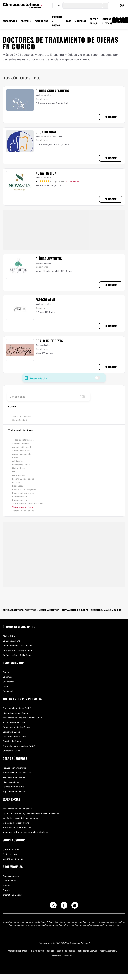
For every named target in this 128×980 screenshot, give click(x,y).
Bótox (15, 458)
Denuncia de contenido (14, 859)
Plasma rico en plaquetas (24, 489)
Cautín (6, 686)
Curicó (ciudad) (20, 420)
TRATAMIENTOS (10, 21)
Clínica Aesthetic (49, 259)
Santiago (7, 672)
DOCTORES (26, 21)
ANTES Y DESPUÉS (94, 21)
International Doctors (13, 895)
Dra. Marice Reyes (49, 341)
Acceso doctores (11, 876)
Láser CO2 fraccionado (23, 479)
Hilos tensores (19, 475)
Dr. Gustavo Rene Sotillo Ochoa (17, 655)
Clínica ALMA (9, 636)
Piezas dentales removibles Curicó (19, 746)
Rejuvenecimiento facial (24, 493)
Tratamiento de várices (23, 511)
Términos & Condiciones (62, 955)
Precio (37, 78)
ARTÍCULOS (81, 21)
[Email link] (75, 905)
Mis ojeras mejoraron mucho (16, 823)
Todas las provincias (22, 416)
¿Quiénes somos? (11, 849)
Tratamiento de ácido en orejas (17, 809)
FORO (69, 21)
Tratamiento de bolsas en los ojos (28, 504)
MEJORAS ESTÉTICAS (107, 21)
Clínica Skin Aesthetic (52, 91)
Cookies (50, 951)
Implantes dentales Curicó (15, 722)
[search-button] (105, 5)
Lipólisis (16, 482)
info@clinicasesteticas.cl (78, 943)
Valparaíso (8, 677)
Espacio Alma (46, 300)
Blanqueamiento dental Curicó (17, 708)
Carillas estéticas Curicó (14, 737)
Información (10, 78)
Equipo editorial (10, 854)
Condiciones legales (87, 951)
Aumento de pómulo (22, 454)
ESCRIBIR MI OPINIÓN (120, 20)
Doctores (25, 78)
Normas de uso (37, 951)
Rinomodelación (20, 496)
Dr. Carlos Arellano (11, 641)
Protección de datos (18, 951)
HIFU (15, 472)
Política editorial (108, 951)
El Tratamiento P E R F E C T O (17, 827)
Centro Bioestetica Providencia (17, 646)
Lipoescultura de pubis (13, 787)
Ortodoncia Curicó (11, 732)
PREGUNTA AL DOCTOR (57, 21)
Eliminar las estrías (21, 465)
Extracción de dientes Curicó (16, 727)
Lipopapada (18, 486)
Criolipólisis (18, 461)
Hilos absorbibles (11, 782)
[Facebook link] (64, 906)
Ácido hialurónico (20, 443)
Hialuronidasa (19, 468)
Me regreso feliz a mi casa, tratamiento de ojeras (25, 832)
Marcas (6, 885)
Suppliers (7, 890)
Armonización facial (22, 447)
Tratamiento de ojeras (22, 507)
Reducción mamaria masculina (17, 773)
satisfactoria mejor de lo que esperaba (21, 818)
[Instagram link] (53, 906)
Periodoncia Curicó (12, 741)
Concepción (8, 682)
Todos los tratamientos (23, 440)
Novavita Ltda (46, 173)
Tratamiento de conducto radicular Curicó (22, 718)
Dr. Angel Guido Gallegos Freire (17, 650)
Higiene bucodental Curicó (15, 713)
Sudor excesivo (20, 500)
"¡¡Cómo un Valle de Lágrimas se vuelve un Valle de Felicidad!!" (32, 813)
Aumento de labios (21, 451)
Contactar (111, 117)
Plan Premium (9, 881)
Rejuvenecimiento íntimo (14, 768)
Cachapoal (8, 691)
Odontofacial (46, 132)
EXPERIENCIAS (41, 21)
